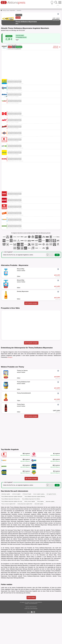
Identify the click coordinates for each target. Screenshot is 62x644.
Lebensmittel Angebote (39, 534)
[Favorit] (58, 14)
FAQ (29, 639)
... (16, 10)
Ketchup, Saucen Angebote (30, 532)
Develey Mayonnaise (20, 587)
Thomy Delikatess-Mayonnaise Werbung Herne (11, 529)
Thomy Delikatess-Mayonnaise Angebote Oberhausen (12, 527)
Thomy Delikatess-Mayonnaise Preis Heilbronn (31, 529)
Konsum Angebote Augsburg (39, 525)
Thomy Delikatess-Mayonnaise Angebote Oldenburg (35, 527)
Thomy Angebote (40, 532)
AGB (31, 637)
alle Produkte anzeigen (31, 303)
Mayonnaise (12, 10)
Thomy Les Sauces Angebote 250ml (8, 534)
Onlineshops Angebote (6, 525)
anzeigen (10, 357)
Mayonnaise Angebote (50, 532)
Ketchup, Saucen (6, 10)
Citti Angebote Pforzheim (51, 525)
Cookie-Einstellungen (34, 639)
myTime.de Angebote (16, 525)
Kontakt (26, 639)
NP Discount (32, 571)
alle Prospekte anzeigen (31, 343)
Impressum (27, 637)
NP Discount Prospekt (27, 525)
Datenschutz (34, 637)
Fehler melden (31, 628)
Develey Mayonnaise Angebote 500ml (25, 534)
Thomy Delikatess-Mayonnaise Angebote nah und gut (12, 532)
